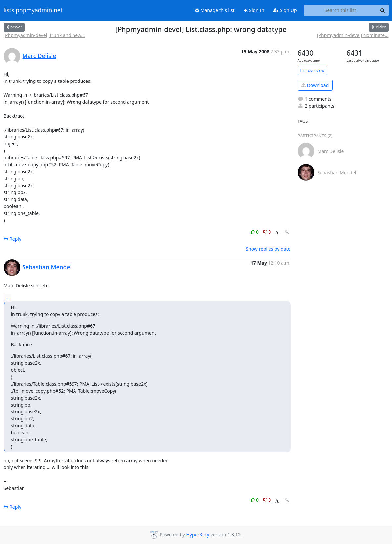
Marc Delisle (39, 56)
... (8, 298)
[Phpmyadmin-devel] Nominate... (353, 35)
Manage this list (215, 10)
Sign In (254, 10)
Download (315, 85)
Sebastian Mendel (47, 267)
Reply (13, 239)
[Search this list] (341, 10)
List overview (313, 70)
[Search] (383, 10)
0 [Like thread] (255, 232)
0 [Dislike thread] (267, 232)
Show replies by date (268, 249)
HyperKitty (197, 535)
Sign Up (285, 10)
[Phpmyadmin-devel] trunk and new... (44, 35)
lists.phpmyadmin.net (33, 10)
